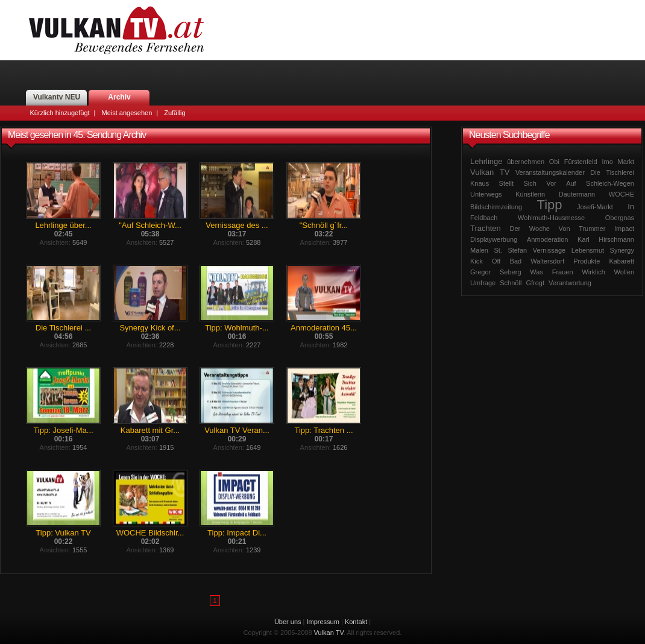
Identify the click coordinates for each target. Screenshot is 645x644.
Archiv (119, 97)
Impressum (323, 622)
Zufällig (175, 113)
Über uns (288, 622)
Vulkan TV (116, 30)
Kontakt (356, 622)
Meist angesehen (127, 113)
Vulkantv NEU (57, 97)
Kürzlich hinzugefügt (60, 113)
